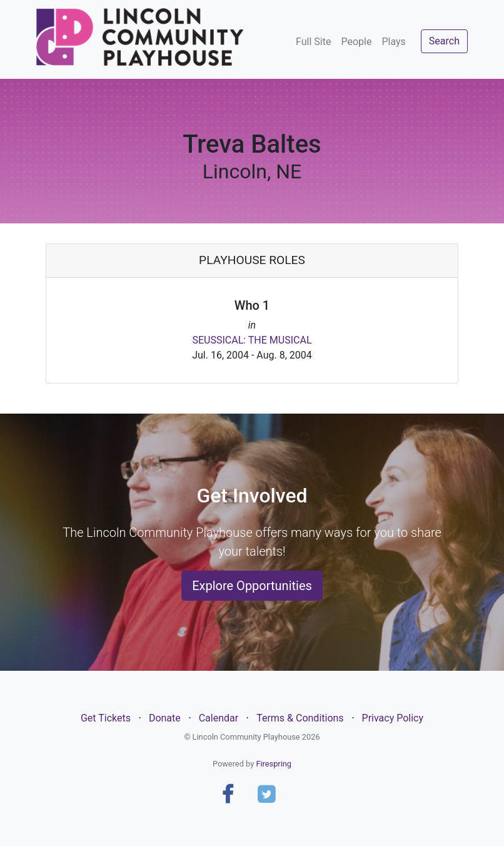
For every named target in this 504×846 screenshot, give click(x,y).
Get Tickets (106, 718)
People (356, 42)
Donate (165, 718)
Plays (393, 42)
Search (444, 41)
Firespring (274, 764)
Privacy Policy (393, 718)
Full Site (313, 42)
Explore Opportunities (252, 586)
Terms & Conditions (300, 718)
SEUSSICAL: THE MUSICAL (252, 340)
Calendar (219, 718)
